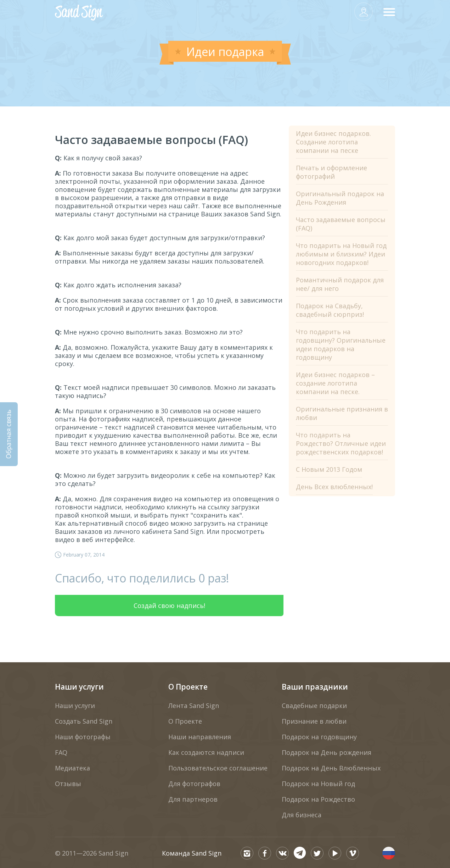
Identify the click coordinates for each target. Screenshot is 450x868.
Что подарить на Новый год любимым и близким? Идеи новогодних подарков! (341, 254)
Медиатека (72, 768)
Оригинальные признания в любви (342, 413)
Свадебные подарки (314, 706)
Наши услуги (79, 687)
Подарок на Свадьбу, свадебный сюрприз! (330, 310)
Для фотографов (194, 784)
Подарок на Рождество (318, 799)
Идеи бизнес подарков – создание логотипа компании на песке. (335, 383)
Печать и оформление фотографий (331, 172)
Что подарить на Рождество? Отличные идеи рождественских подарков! (341, 443)
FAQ (61, 752)
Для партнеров (193, 799)
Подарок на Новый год (318, 784)
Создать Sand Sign (84, 721)
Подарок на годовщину (319, 737)
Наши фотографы (83, 737)
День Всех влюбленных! (334, 487)
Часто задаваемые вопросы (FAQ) (341, 224)
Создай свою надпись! (169, 606)
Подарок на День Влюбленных (331, 768)
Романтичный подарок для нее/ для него (340, 284)
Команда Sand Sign (192, 853)
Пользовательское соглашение (218, 768)
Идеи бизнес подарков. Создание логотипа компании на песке (333, 142)
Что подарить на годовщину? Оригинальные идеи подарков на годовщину (341, 344)
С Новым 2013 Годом (329, 469)
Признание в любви (314, 721)
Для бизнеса (302, 815)
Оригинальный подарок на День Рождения (340, 198)
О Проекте (188, 687)
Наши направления (200, 737)
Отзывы (68, 784)
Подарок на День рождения (327, 752)
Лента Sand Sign (194, 706)
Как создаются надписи (206, 752)
